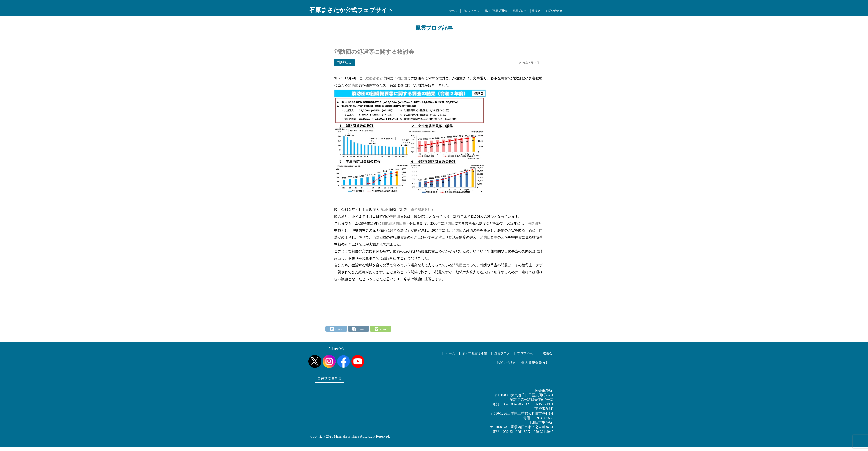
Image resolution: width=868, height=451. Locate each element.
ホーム (453, 11)
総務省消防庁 (376, 78)
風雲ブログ (519, 11)
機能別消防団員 (394, 223)
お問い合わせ (554, 11)
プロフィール (471, 11)
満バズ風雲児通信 (496, 11)
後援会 (536, 11)
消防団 (402, 78)
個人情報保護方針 (535, 363)
